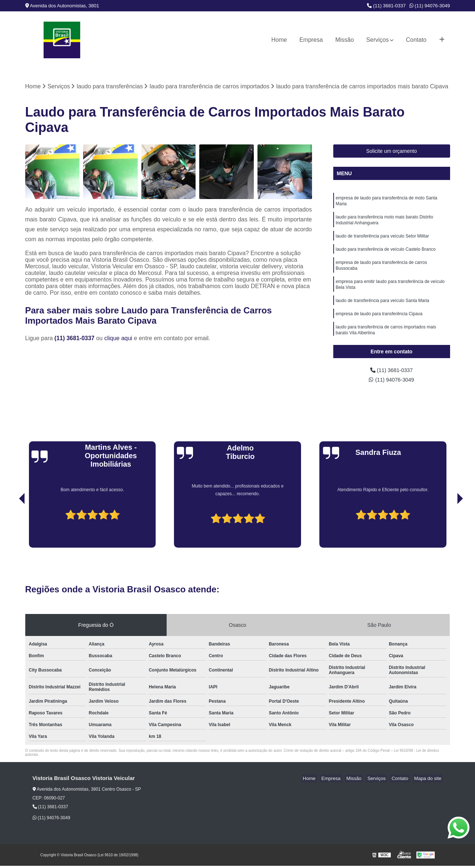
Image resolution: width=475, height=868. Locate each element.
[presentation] (12, 529)
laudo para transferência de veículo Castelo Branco (386, 254)
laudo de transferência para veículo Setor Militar (383, 240)
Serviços (377, 40)
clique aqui (118, 339)
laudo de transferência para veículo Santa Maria (383, 309)
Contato (416, 40)
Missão (344, 40)
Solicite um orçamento (392, 152)
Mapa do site (429, 781)
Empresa (311, 40)
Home (279, 40)
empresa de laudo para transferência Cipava (379, 323)
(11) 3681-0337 (386, 6)
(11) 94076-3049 (430, 6)
